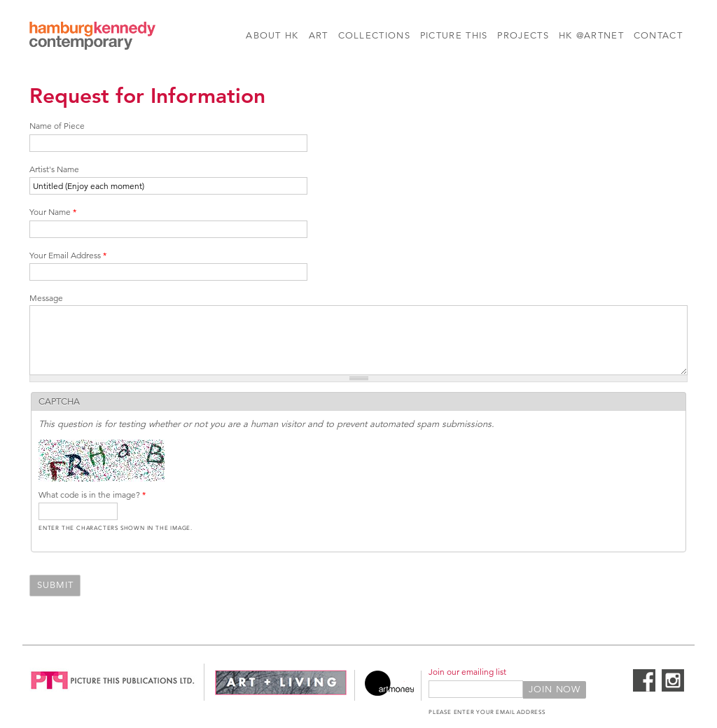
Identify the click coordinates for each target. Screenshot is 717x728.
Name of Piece (57, 126)
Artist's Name (54, 169)
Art (319, 36)
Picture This (454, 36)
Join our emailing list (467, 672)
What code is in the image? (92, 495)
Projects (523, 36)
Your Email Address (68, 255)
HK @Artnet (591, 36)
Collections (374, 36)
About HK (272, 36)
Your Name (53, 212)
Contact (658, 36)
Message (46, 298)
